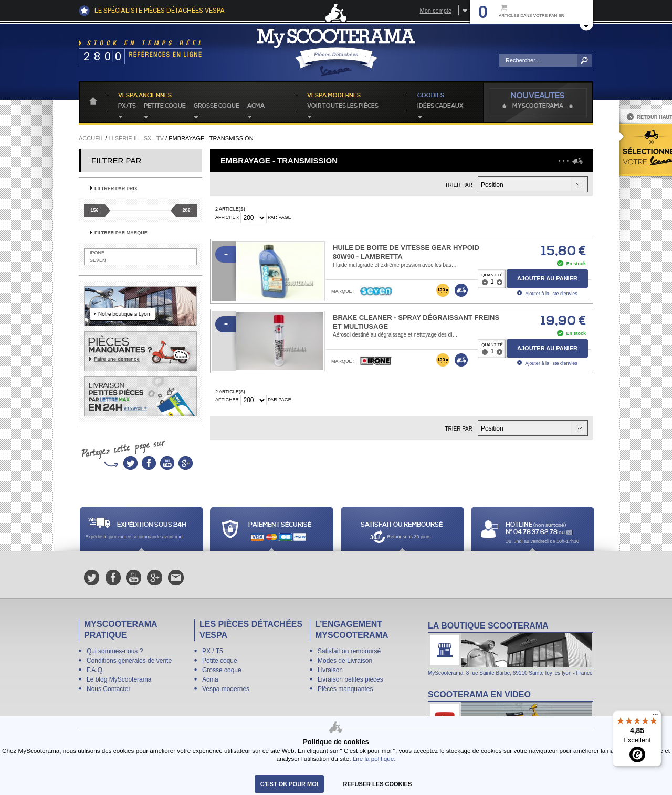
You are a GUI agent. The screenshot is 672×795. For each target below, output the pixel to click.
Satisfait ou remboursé (349, 651)
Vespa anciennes (145, 96)
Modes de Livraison (345, 661)
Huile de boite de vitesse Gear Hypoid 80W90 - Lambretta (406, 252)
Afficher (227, 217)
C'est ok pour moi (289, 784)
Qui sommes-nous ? (115, 651)
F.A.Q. (95, 670)
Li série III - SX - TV (136, 138)
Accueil (91, 138)
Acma (256, 106)
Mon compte (435, 11)
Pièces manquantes (345, 689)
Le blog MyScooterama (119, 679)
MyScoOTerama (538, 106)
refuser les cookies (378, 784)
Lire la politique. (374, 759)
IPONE (97, 253)
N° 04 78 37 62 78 (532, 532)
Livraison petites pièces (350, 679)
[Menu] (655, 717)
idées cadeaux (440, 106)
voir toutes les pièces (343, 106)
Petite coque (165, 106)
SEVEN (98, 260)
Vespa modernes (226, 689)
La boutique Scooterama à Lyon (511, 648)
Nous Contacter (108, 689)
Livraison (330, 670)
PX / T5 (213, 651)
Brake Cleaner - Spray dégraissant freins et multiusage (416, 322)
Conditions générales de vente (129, 661)
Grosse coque (217, 106)
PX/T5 (127, 106)
